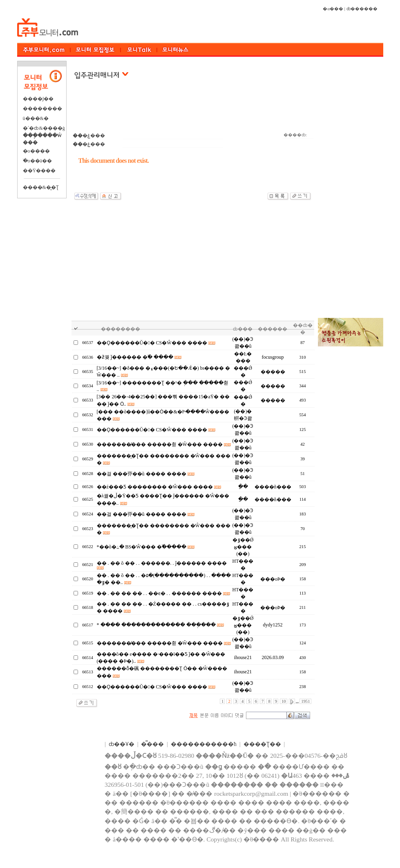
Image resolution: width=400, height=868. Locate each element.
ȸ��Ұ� (122, 744)
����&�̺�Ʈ (41, 187)
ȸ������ (362, 9)
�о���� (36, 151)
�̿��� (152, 744)
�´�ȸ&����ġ (44, 128)
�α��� (333, 9)
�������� (42, 109)
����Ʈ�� (262, 744)
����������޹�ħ (204, 744)
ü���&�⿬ (36, 118)
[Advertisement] (193, 110)
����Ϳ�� (38, 99)
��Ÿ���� (39, 171)
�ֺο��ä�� (37, 161)
